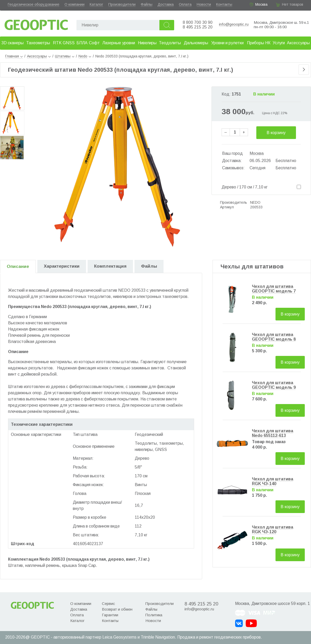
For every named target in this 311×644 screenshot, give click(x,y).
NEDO (255, 202)
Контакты (224, 4)
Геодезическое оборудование (34, 4)
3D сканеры (12, 43)
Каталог (96, 4)
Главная (14, 56)
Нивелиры (147, 43)
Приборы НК (259, 43)
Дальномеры (196, 43)
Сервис (108, 603)
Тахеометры (38, 43)
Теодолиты (170, 43)
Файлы (147, 4)
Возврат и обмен (117, 609)
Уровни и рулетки (227, 43)
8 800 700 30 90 (198, 22)
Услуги (279, 43)
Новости (204, 4)
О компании (75, 4)
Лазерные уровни (119, 43)
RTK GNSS (64, 43)
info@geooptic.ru (234, 24)
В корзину (276, 133)
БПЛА (82, 43)
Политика (154, 615)
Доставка (166, 4)
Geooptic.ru (36, 23)
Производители (122, 4)
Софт (94, 43)
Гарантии (110, 615)
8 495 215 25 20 (198, 27)
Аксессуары (298, 43)
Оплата (185, 4)
